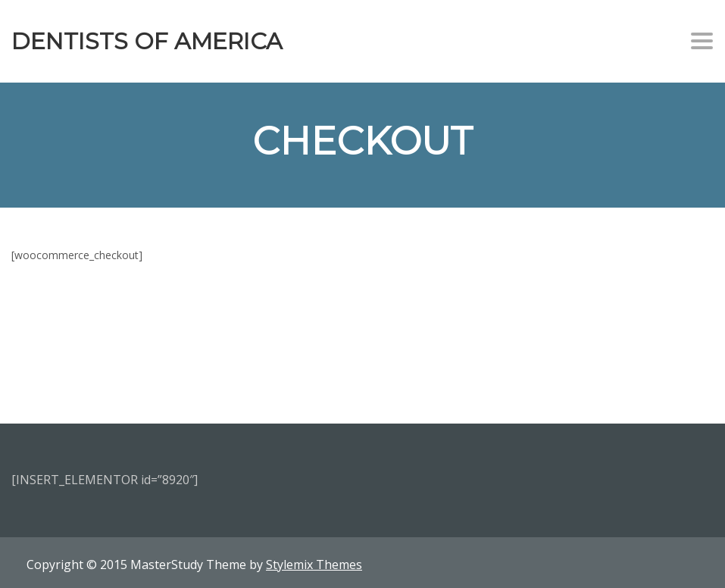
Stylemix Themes (314, 565)
